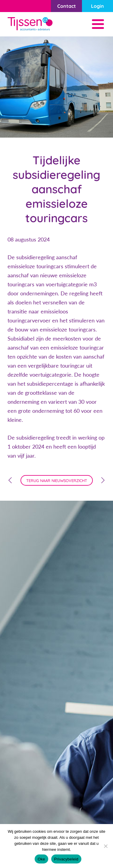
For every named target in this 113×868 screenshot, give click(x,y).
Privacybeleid (66, 859)
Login (97, 6)
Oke (41, 859)
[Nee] (105, 846)
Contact (67, 6)
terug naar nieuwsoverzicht (57, 481)
